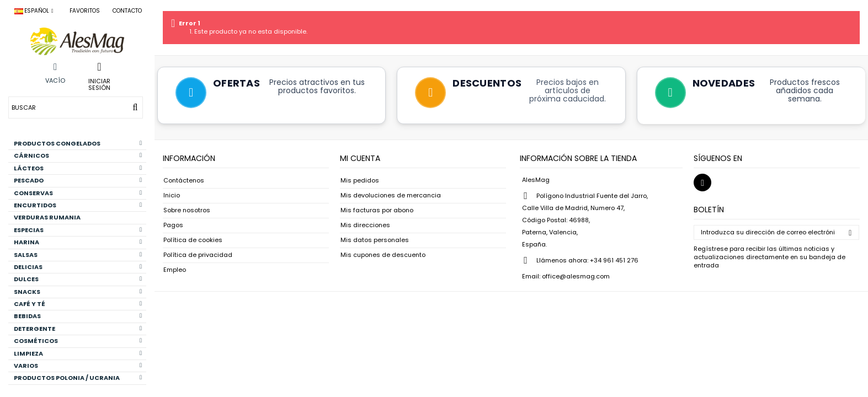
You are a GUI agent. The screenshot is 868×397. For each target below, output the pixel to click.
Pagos (173, 225)
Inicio (172, 195)
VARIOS (78, 366)
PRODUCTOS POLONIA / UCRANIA (78, 378)
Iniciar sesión (99, 84)
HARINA (78, 242)
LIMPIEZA (78, 353)
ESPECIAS (78, 230)
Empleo (175, 270)
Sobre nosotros (187, 210)
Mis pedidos (360, 181)
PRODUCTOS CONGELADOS (78, 143)
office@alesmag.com (576, 276)
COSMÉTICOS (78, 341)
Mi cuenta (360, 158)
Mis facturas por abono (377, 210)
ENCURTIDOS (78, 205)
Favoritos (85, 11)
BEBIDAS (78, 316)
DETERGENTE (78, 329)
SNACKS (78, 292)
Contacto (127, 11)
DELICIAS (78, 267)
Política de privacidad (198, 255)
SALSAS (78, 255)
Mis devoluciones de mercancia (391, 195)
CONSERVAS (78, 193)
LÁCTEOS (78, 168)
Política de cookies (193, 240)
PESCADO (78, 180)
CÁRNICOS (78, 155)
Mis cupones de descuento (383, 255)
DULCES (78, 279)
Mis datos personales (375, 240)
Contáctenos (184, 181)
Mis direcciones (365, 225)
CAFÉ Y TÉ (78, 304)
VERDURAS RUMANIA (47, 217)
